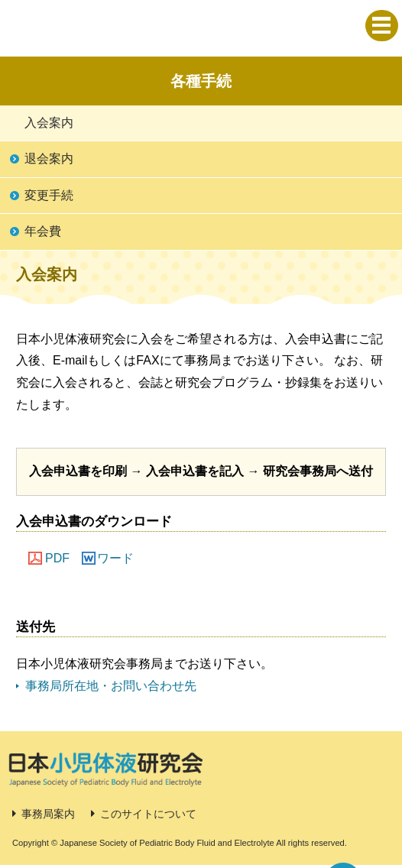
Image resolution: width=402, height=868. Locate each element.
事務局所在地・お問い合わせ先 (111, 686)
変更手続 (49, 195)
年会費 (43, 231)
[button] (382, 26)
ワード (115, 558)
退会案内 (49, 159)
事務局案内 (48, 814)
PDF (57, 558)
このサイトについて (148, 814)
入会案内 (49, 123)
